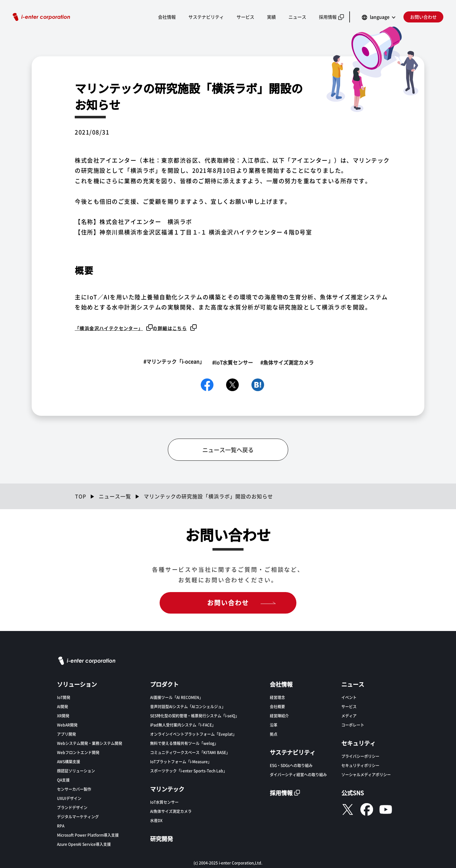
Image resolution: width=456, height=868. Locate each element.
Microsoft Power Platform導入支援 (88, 834)
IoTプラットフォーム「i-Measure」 (181, 761)
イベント (349, 697)
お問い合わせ (423, 17)
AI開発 (63, 706)
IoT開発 (64, 697)
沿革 (274, 724)
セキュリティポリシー (360, 765)
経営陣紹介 (279, 715)
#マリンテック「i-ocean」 (171, 362)
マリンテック (167, 788)
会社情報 (167, 17)
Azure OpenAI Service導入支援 (84, 843)
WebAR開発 (67, 724)
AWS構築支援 (69, 761)
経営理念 (277, 697)
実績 (271, 17)
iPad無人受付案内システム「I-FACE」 (183, 724)
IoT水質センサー (164, 801)
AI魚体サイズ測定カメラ (171, 811)
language (380, 17)
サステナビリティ (206, 17)
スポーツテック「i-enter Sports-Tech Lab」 (189, 770)
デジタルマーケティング (78, 816)
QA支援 (63, 779)
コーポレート (353, 724)
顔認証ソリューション (76, 770)
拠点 (274, 733)
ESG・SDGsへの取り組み (291, 765)
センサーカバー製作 (74, 788)
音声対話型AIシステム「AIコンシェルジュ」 (188, 706)
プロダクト (164, 684)
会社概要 (277, 706)
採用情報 (328, 17)
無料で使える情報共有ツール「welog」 (184, 743)
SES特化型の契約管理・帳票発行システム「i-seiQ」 (195, 715)
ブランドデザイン (72, 807)
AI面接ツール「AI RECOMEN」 (177, 697)
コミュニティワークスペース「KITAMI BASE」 (190, 752)
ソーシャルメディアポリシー (366, 774)
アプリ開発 (66, 733)
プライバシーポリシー (360, 756)
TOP (81, 496)
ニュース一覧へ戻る (228, 449)
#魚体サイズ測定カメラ (289, 362)
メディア (349, 715)
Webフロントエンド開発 (78, 752)
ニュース (297, 17)
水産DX (156, 820)
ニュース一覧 (115, 496)
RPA (61, 825)
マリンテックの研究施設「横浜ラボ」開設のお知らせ (208, 496)
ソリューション (77, 684)
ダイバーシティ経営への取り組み (298, 774)
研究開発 (161, 838)
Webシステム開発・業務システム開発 (90, 743)
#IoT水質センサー (232, 362)
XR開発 (63, 715)
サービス (245, 17)
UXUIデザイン (69, 798)
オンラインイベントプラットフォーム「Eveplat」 (193, 733)
